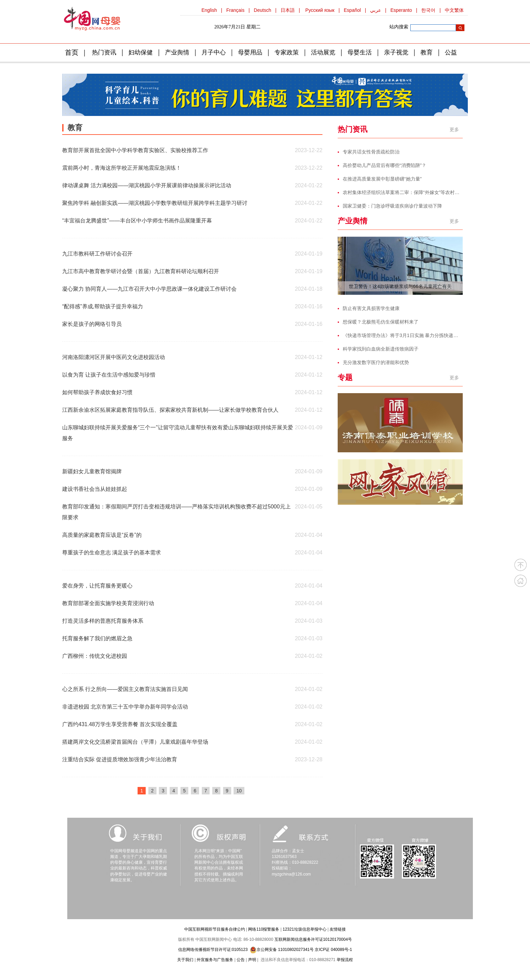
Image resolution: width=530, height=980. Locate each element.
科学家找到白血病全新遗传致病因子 (381, 349)
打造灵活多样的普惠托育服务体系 (103, 621)
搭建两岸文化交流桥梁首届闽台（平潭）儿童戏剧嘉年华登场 (135, 742)
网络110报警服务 (264, 929)
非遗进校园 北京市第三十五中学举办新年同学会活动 (125, 707)
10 (239, 791)
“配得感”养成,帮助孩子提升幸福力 (103, 306)
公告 (241, 960)
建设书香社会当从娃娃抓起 (95, 489)
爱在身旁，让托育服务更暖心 (97, 586)
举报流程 (345, 960)
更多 (454, 129)
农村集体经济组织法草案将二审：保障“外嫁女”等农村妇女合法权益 (403, 192)
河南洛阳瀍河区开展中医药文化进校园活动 (114, 357)
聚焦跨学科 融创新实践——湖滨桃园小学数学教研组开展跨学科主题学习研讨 (155, 203)
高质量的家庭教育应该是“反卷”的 (102, 535)
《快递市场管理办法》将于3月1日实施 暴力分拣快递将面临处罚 (403, 335)
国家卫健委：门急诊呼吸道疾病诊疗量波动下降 (392, 206)
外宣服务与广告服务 (215, 960)
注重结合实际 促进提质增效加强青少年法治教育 (120, 759)
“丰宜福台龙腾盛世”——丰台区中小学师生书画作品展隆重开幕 (137, 221)
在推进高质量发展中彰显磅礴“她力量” (382, 179)
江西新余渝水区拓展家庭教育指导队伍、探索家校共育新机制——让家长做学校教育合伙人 (170, 410)
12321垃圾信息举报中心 (304, 929)
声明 (252, 960)
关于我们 (185, 960)
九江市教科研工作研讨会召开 (97, 254)
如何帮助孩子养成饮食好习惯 (97, 392)
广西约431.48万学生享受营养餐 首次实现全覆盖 (120, 724)
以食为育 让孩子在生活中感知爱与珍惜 (109, 375)
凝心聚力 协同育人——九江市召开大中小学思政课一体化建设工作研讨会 (149, 289)
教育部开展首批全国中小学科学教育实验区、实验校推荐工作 (135, 150)
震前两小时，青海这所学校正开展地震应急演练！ (122, 168)
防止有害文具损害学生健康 (371, 308)
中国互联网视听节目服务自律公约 (215, 929)
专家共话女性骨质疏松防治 (371, 152)
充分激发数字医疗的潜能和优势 (376, 362)
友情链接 (338, 929)
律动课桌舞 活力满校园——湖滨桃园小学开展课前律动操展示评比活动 (147, 185)
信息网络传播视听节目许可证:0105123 (213, 950)
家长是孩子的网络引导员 (92, 324)
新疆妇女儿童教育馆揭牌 (92, 471)
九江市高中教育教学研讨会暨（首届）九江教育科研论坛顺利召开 (141, 271)
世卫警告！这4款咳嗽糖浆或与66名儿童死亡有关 (400, 286)
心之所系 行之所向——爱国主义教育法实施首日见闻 (125, 689)
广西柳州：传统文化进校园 (95, 656)
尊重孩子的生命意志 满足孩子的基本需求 (112, 553)
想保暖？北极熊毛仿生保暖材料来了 (381, 322)
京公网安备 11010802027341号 (282, 950)
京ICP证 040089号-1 (333, 950)
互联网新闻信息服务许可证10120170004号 (313, 939)
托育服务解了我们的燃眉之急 (97, 638)
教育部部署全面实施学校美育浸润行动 (108, 603)
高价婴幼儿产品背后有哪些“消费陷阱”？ (384, 165)
